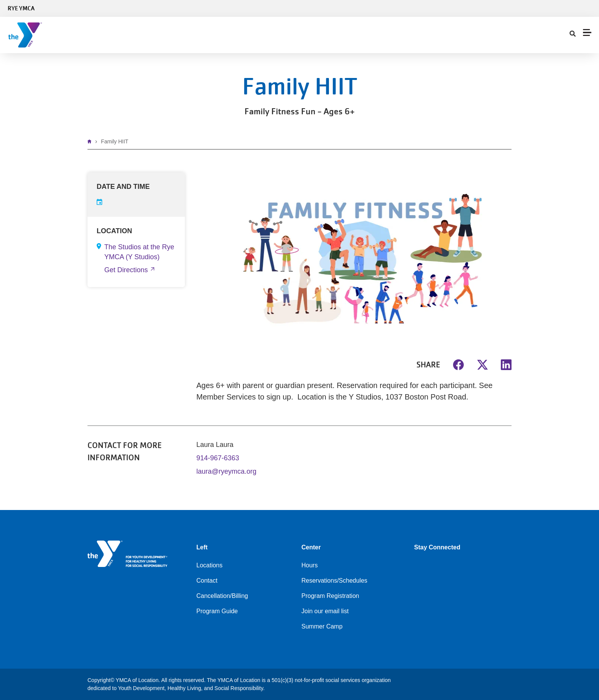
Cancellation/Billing (222, 596)
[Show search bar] (437, 35)
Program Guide (217, 611)
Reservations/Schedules (334, 581)
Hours (310, 565)
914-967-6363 (218, 458)
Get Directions (126, 270)
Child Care (253, 35)
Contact (366, 35)
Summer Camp (322, 626)
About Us (327, 35)
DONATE (579, 35)
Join (122, 35)
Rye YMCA (21, 8)
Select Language (571, 8)
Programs (206, 35)
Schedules (160, 35)
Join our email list (325, 611)
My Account (407, 35)
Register (549, 35)
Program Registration (330, 596)
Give (290, 35)
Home (91, 141)
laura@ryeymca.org (226, 471)
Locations (210, 565)
